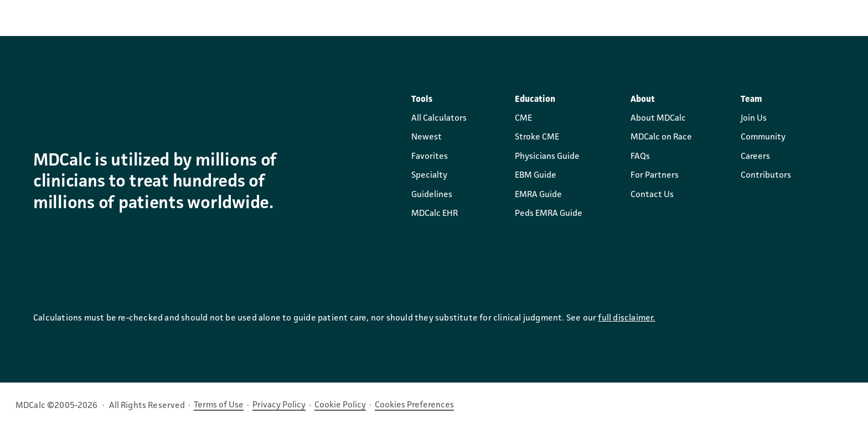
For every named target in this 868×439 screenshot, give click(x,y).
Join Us (754, 118)
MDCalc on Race (661, 137)
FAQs (640, 157)
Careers (755, 157)
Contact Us (652, 195)
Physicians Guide (547, 157)
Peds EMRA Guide (549, 214)
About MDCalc (658, 118)
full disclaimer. (626, 318)
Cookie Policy (340, 405)
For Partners (655, 175)
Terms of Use (219, 405)
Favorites (430, 157)
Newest (427, 137)
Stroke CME (537, 137)
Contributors (766, 175)
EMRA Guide (538, 195)
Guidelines (432, 195)
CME (523, 118)
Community (763, 137)
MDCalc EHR (435, 214)
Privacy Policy (279, 405)
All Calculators (439, 118)
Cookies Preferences (414, 405)
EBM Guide (536, 175)
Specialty (429, 175)
